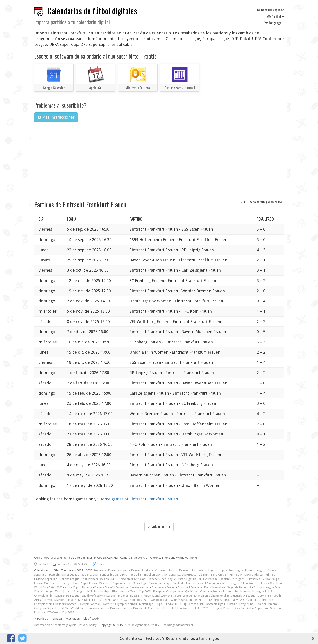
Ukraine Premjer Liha (240, 604)
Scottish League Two (47, 591)
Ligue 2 (71, 600)
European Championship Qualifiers (175, 591)
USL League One (108, 600)
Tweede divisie (159, 600)
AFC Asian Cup (249, 600)
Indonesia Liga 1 (128, 596)
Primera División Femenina (111, 587)
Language (274, 23)
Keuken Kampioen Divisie (124, 570)
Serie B (56, 583)
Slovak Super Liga (160, 583)
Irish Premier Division (95, 579)
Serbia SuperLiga (257, 608)
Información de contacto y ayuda (55, 625)
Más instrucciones (56, 117)
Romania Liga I (216, 604)
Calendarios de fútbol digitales (92, 11)
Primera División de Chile (138, 608)
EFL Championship (155, 575)
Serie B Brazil (165, 608)
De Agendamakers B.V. (146, 625)
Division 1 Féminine (190, 587)
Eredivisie (100, 570)
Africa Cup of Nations (78, 587)
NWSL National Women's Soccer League (167, 596)
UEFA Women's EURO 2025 (192, 608)
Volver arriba (159, 526)
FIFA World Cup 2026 (61, 612)
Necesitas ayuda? (270, 10)
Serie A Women (140, 587)
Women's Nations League (187, 600)
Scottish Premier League (64, 575)
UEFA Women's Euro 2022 (258, 583)
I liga (159, 604)
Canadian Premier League (216, 591)
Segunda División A (239, 587)
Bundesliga (199, 570)
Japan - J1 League (74, 591)
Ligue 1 (213, 570)
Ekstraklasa (210, 579)
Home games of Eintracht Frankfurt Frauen (139, 499)
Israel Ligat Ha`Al (189, 579)
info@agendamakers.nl (178, 625)
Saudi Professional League (99, 596)
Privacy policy (88, 625)
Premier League (255, 570)
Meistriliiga (146, 604)
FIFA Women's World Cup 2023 (131, 591)
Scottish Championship (188, 583)
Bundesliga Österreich (114, 575)
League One (42, 583)
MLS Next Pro (87, 600)
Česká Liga (140, 583)
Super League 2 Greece (96, 583)
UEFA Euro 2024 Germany (222, 600)
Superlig (136, 575)
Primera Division (179, 570)
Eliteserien (254, 579)
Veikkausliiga (271, 579)
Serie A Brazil (219, 575)
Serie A (272, 570)
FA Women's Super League (222, 583)
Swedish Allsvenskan (132, 579)
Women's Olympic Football (120, 604)
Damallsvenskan (215, 587)
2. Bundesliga (138, 600)
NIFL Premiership (98, 591)
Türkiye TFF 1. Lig (175, 604)
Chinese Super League (162, 579)
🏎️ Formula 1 (61, 564)
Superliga (40, 575)
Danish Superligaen (232, 579)
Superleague (90, 575)
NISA (124, 600)
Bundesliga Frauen (164, 587)
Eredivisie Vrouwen (154, 570)
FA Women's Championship (212, 596)
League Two (71, 583)
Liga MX (203, 575)
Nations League (69, 579)
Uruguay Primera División (228, 608)
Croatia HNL (196, 604)
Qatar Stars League (67, 596)
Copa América (122, 583)
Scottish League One (267, 587)
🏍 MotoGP (81, 564)
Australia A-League (243, 596)
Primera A (236, 575)
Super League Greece (183, 575)
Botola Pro (264, 596)
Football (276, 16)
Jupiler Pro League (231, 570)
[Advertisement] (159, 159)
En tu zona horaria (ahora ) (261, 202)
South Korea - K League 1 (250, 591)
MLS (114, 579)
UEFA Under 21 (254, 575)
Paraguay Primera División (104, 608)
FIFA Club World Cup (72, 608)
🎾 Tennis (99, 564)
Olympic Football (89, 604)
